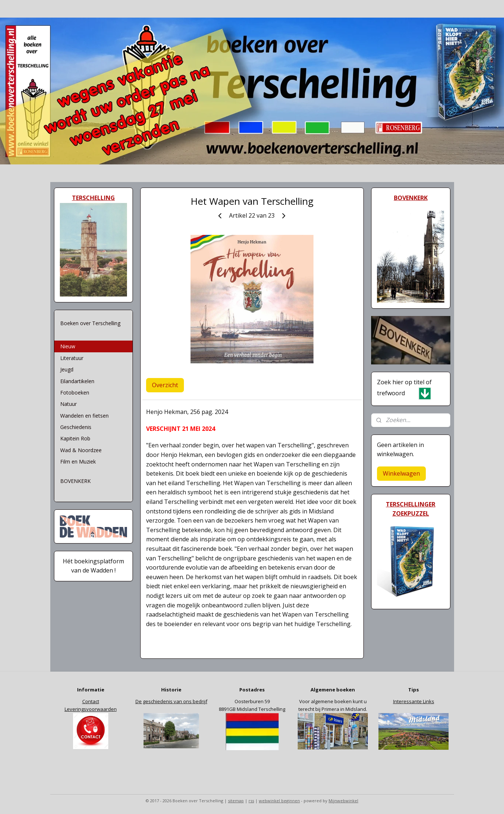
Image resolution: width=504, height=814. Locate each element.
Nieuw (68, 346)
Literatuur (72, 358)
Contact (91, 701)
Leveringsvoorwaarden (91, 709)
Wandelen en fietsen (84, 416)
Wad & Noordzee (81, 450)
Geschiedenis (76, 427)
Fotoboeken (75, 393)
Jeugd (67, 369)
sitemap (236, 801)
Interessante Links (414, 701)
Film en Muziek (78, 461)
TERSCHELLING (93, 198)
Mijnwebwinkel (343, 801)
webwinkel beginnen (279, 801)
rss (251, 801)
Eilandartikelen (77, 381)
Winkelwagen (401, 473)
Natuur (68, 404)
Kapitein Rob (75, 438)
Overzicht (165, 385)
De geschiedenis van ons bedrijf (171, 701)
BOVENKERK (75, 481)
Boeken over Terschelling (90, 323)
